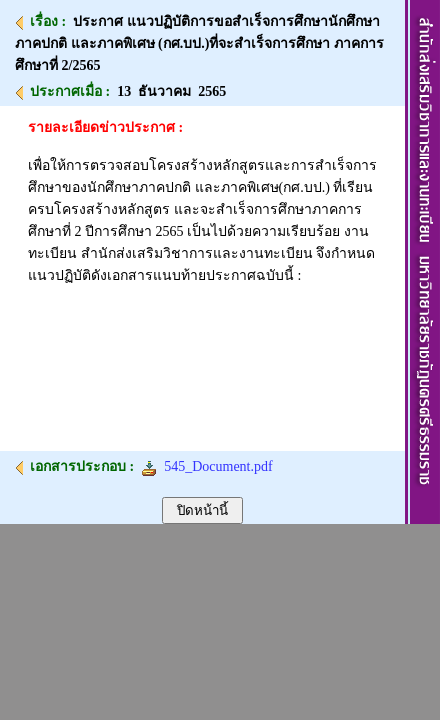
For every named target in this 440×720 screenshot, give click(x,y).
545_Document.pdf (206, 466)
